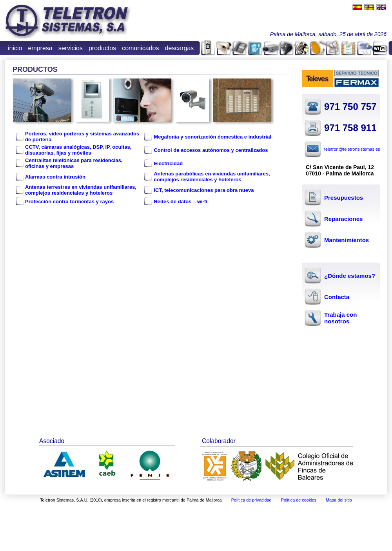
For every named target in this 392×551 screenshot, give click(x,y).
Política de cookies (299, 500)
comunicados (140, 48)
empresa (40, 48)
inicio (15, 48)
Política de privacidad (251, 500)
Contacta (337, 297)
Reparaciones (343, 219)
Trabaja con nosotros (340, 318)
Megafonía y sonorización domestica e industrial (212, 137)
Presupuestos (344, 198)
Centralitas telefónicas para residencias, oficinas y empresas (74, 163)
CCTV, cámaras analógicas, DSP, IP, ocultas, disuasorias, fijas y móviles (78, 150)
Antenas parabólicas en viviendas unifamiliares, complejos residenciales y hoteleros (212, 177)
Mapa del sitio (339, 500)
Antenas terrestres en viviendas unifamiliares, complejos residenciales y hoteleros (81, 190)
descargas (180, 48)
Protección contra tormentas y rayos (69, 202)
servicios (71, 48)
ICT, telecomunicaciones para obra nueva (204, 190)
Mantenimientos (347, 240)
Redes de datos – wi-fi (181, 202)
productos (102, 48)
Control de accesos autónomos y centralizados (211, 150)
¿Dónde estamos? (350, 276)
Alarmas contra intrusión (55, 177)
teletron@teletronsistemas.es (352, 149)
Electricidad (168, 163)
